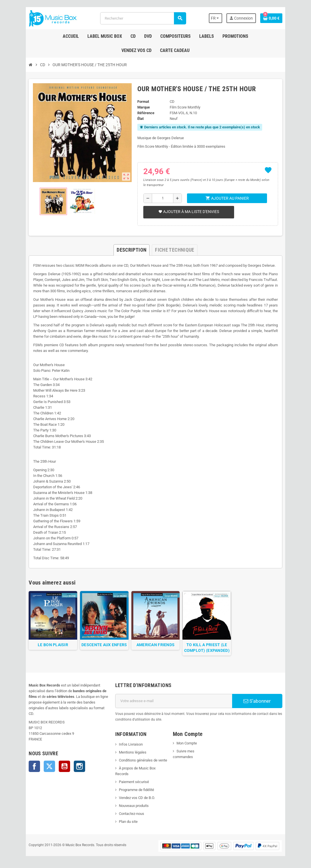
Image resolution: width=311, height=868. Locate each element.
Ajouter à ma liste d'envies (188, 212)
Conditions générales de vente (141, 763)
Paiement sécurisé (132, 779)
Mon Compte (187, 746)
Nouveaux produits (132, 803)
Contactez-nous (129, 810)
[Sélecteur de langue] (222, 18)
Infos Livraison (129, 747)
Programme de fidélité (134, 787)
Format (142, 102)
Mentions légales (130, 755)
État (140, 119)
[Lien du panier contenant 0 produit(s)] (278, 18)
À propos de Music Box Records (142, 771)
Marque (143, 107)
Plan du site (126, 818)
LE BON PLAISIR (48, 647)
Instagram (73, 763)
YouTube (58, 763)
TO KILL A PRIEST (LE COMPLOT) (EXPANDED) (209, 650)
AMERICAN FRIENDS (155, 647)
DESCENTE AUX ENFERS (102, 647)
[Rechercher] (143, 18)
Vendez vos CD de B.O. (135, 795)
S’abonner (262, 704)
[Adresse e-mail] (175, 704)
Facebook (28, 763)
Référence (145, 113)
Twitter (43, 763)
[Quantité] (162, 198)
